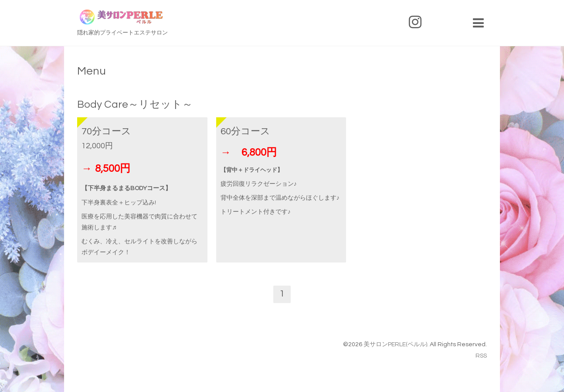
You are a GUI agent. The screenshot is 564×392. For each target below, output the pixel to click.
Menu (92, 71)
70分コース (106, 131)
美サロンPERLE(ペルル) (395, 344)
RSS (481, 356)
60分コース (245, 131)
